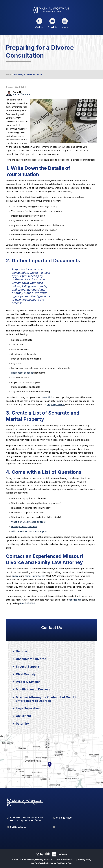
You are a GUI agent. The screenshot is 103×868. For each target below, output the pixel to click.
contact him (75, 600)
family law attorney (35, 576)
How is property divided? (24, 527)
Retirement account (22, 373)
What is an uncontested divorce (28, 522)
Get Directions (18, 827)
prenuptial (46, 397)
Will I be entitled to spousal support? (30, 531)
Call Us (39, 27)
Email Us (52, 27)
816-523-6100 (64, 818)
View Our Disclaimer (65, 860)
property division (56, 405)
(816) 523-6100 (27, 603)
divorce (16, 576)
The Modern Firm (64, 863)
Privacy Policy (85, 860)
